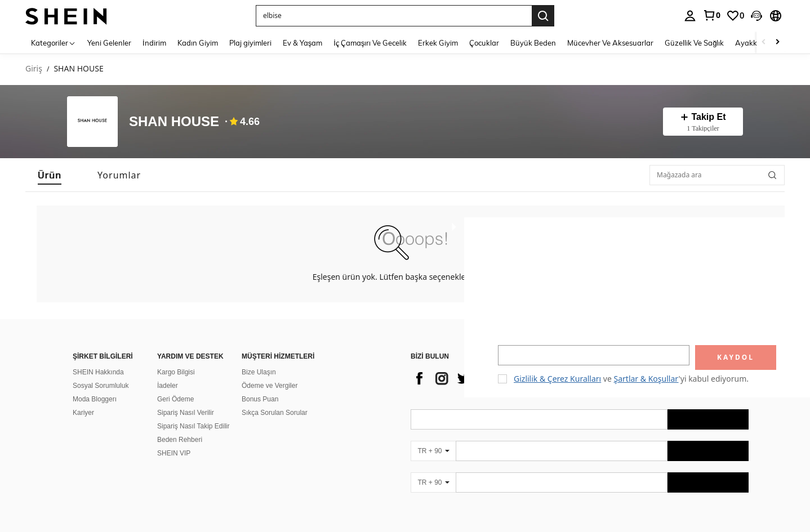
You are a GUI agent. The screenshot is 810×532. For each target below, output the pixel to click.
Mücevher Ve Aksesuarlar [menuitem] (610, 43)
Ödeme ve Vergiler (270, 372)
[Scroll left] (764, 43)
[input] (594, 355)
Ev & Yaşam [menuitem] (303, 43)
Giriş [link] (34, 69)
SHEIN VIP (174, 440)
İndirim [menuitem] (154, 43)
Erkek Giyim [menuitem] (438, 43)
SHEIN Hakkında (98, 359)
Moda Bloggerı (95, 386)
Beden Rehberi (180, 426)
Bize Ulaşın (259, 359)
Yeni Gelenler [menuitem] (109, 43)
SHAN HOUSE (174, 122)
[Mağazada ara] (717, 175)
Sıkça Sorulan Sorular (275, 399)
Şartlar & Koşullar (646, 379)
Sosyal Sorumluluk (101, 372)
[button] (756, 16)
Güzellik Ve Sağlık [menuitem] (694, 43)
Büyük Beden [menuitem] (533, 43)
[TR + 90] (433, 437)
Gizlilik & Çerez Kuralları (557, 379)
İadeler (168, 372)
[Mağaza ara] (772, 175)
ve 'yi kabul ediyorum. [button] (631, 379)
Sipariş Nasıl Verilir (186, 399)
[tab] (50, 175)
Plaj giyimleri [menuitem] (250, 43)
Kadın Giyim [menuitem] (198, 43)
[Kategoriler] (54, 43)
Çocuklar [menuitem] (484, 43)
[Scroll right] (777, 43)
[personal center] (690, 16)
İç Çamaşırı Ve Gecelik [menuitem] (370, 43)
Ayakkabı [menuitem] (751, 43)
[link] (711, 15)
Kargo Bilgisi (176, 359)
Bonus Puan (260, 386)
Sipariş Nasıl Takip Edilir (193, 413)
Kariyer (83, 399)
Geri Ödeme (175, 386)
